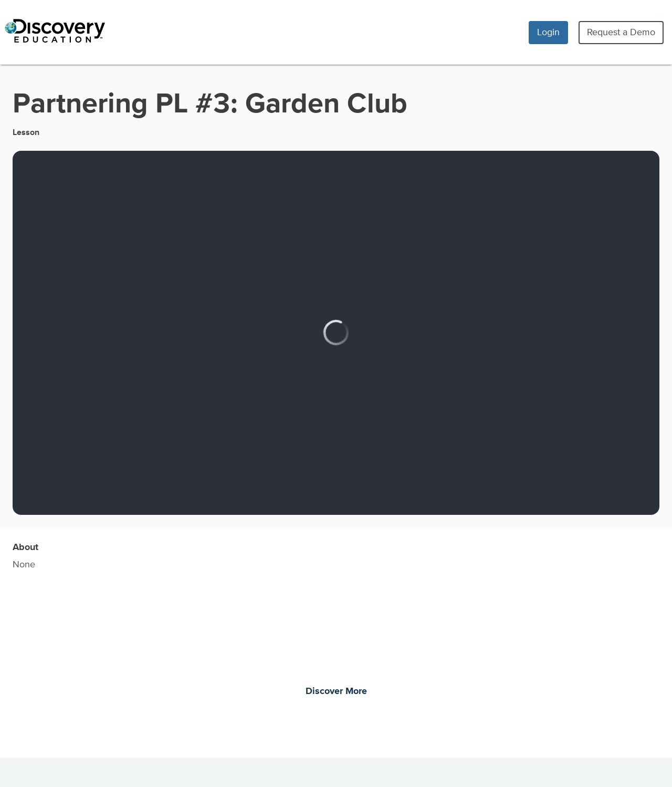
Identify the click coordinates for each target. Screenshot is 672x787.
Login (548, 32)
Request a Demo (621, 32)
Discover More (336, 691)
